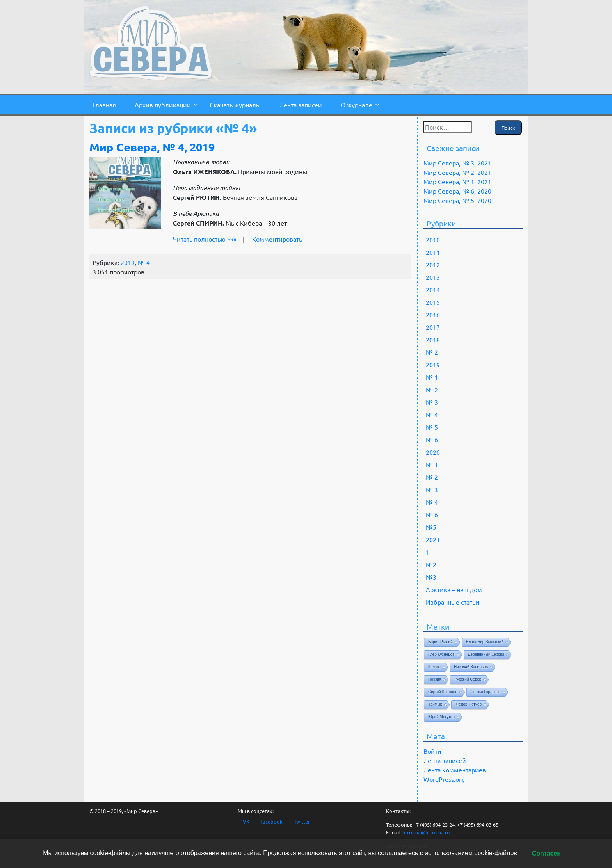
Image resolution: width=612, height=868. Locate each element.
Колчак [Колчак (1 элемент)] (434, 667)
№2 (431, 564)
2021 (433, 539)
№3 (431, 577)
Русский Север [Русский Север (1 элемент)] (468, 679)
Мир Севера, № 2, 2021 (457, 172)
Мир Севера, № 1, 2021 (457, 181)
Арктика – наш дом (454, 589)
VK (246, 821)
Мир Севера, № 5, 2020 (457, 200)
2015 (433, 302)
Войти (432, 751)
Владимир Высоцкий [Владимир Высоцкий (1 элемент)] (485, 642)
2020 (433, 452)
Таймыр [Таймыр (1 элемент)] (435, 704)
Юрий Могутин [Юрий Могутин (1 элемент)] (441, 717)
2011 (433, 252)
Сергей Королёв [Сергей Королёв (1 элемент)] (443, 692)
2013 (433, 277)
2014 (433, 290)
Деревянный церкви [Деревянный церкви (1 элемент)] (486, 654)
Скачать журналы (235, 105)
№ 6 (432, 439)
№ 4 (144, 262)
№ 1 (432, 377)
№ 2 (432, 352)
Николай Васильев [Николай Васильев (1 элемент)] (471, 667)
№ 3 (432, 402)
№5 (431, 527)
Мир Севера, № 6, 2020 (457, 191)
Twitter (302, 821)
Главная (104, 105)
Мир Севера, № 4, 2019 (152, 147)
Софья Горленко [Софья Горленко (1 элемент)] (486, 692)
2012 (433, 265)
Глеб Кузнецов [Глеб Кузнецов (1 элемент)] (441, 654)
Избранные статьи (453, 602)
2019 (128, 262)
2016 (433, 315)
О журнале (357, 105)
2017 (433, 327)
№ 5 (432, 427)
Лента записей (301, 105)
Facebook (271, 821)
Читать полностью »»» (205, 239)
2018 (433, 340)
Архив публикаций (163, 105)
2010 (433, 240)
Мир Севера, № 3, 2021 (457, 163)
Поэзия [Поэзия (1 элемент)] (435, 679)
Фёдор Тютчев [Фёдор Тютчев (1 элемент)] (469, 704)
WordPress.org (444, 779)
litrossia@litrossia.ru (426, 832)
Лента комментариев (455, 770)
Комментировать (277, 239)
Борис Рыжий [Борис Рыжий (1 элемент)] (440, 642)
